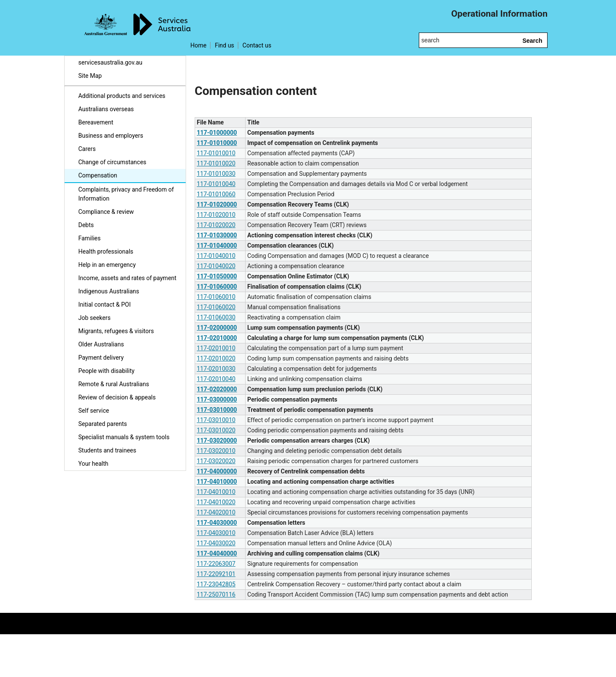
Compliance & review (106, 212)
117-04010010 (216, 492)
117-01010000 (217, 143)
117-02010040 (216, 379)
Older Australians (101, 344)
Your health (93, 464)
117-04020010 (216, 512)
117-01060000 (217, 287)
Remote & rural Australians (114, 384)
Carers (87, 149)
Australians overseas (106, 109)
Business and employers (111, 136)
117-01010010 (216, 153)
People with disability (106, 371)
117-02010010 (216, 348)
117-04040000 (217, 553)
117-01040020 (216, 266)
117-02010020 (216, 358)
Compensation (98, 175)
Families (89, 238)
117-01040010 (216, 256)
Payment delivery (101, 358)
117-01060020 (216, 307)
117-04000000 (217, 471)
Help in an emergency (107, 265)
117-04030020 (216, 543)
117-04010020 (216, 502)
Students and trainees (107, 450)
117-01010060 (216, 194)
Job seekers (94, 318)
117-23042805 (216, 584)
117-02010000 (217, 338)
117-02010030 (216, 369)
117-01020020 (216, 225)
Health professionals (106, 251)
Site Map (90, 76)
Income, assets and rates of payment (127, 278)
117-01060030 (216, 317)
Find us (224, 45)
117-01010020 (216, 163)
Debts (86, 225)
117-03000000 (217, 399)
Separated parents (103, 424)
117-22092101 (216, 574)
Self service (94, 411)
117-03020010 (216, 451)
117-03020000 (217, 440)
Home (198, 45)
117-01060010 (216, 297)
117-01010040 (216, 184)
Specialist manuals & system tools (124, 437)
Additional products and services (122, 96)
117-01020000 (217, 204)
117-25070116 (216, 594)
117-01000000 (217, 133)
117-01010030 (216, 174)
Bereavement (96, 122)
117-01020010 (216, 215)
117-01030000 (217, 235)
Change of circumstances (112, 162)
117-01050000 (217, 276)
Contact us (257, 45)
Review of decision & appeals (117, 397)
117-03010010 (216, 420)
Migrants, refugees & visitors (116, 331)
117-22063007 (216, 564)
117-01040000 (217, 245)
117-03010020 (216, 430)
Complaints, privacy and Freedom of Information (126, 194)
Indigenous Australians (109, 291)
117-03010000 (217, 410)
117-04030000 (217, 523)
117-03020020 (216, 461)
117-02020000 (217, 389)
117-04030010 (216, 533)
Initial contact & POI (105, 305)
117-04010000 (217, 482)
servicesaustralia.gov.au (110, 62)
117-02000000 (217, 328)
